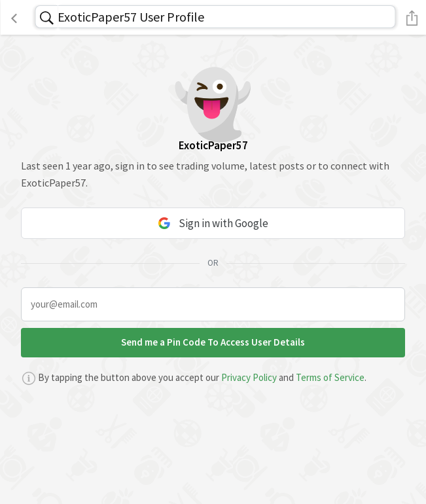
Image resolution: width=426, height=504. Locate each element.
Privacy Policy (249, 377)
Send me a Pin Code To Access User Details (213, 342)
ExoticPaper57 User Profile (131, 17)
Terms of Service (330, 377)
